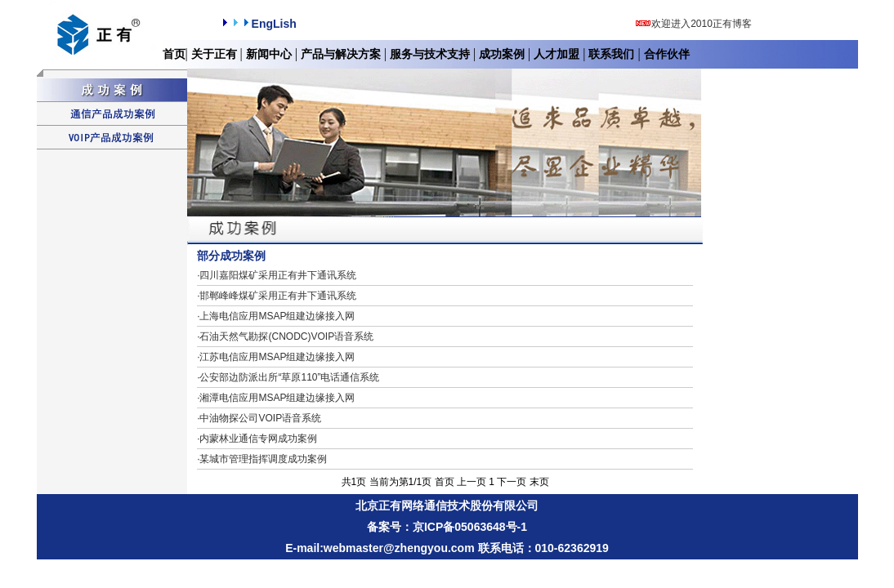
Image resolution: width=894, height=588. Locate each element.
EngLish (258, 24)
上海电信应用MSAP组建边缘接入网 (276, 316)
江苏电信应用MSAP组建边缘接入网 (276, 357)
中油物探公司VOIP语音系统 (259, 418)
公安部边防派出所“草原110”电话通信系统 (288, 377)
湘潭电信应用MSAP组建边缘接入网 (276, 398)
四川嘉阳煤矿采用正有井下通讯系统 (277, 275)
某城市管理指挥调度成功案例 (262, 459)
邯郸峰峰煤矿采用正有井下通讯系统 (277, 296)
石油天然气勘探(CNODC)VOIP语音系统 (285, 336)
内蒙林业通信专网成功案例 (257, 439)
